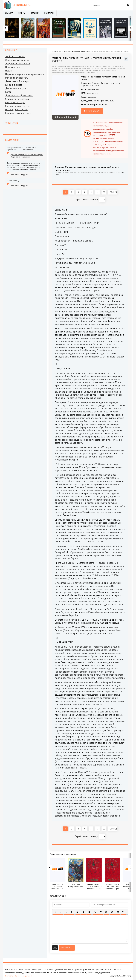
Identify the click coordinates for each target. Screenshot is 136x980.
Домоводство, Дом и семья (19, 95)
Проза (98, 77)
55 (104, 192)
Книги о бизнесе (14, 85)
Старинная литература (17, 99)
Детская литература (16, 88)
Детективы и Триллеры (17, 81)
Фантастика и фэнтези (17, 60)
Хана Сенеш (94, 89)
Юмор (8, 92)
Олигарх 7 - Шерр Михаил (22, 174)
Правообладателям (23, 976)
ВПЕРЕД (113, 192)
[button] (55, 912)
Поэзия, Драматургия (16, 109)
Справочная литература (18, 106)
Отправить (67, 948)
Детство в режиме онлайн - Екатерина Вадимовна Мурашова (27, 156)
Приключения (13, 67)
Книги (90, 77)
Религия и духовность (17, 78)
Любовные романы (15, 56)
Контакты (49, 13)
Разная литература (15, 102)
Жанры (22, 13)
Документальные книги (18, 63)
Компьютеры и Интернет (18, 113)
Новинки (35, 13)
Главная (9, 13)
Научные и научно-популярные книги (25, 74)
